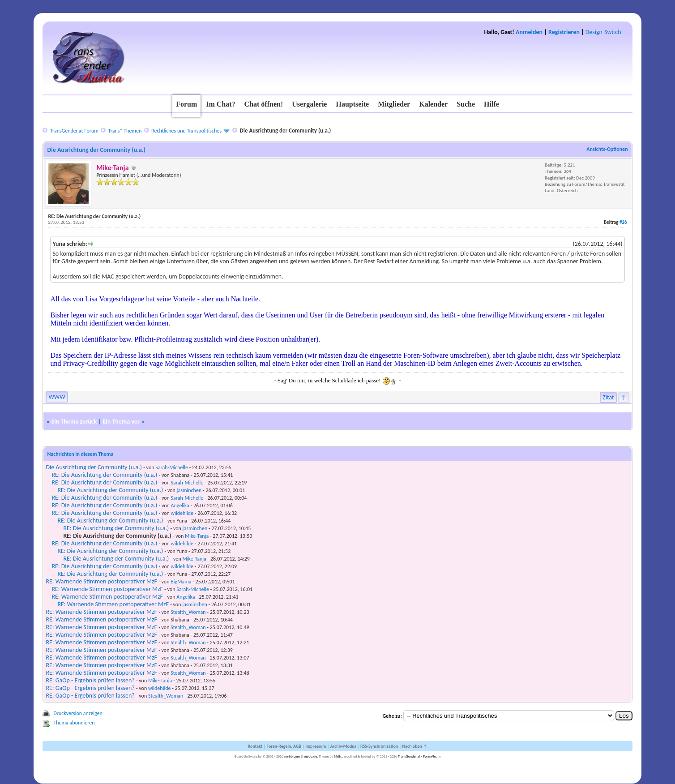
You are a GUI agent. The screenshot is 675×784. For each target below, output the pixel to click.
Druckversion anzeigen (78, 713)
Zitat (608, 397)
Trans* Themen (125, 131)
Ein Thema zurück (74, 422)
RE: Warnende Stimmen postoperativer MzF (101, 581)
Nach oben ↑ (414, 746)
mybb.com (292, 756)
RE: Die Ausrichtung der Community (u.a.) (104, 475)
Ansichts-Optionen (607, 149)
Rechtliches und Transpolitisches (186, 131)
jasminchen (189, 490)
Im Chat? (220, 104)
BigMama (181, 582)
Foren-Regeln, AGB (284, 746)
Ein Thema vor (121, 422)
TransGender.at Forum (74, 131)
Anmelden (529, 32)
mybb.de (310, 756)
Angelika (180, 506)
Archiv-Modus (343, 746)
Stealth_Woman (188, 612)
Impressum (316, 746)
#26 (623, 222)
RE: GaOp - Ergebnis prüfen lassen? (90, 680)
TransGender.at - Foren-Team (419, 756)
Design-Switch (603, 32)
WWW (57, 397)
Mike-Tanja (197, 536)
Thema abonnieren (74, 723)
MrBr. (338, 756)
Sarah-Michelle (172, 467)
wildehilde (182, 513)
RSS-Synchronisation (379, 746)
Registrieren (564, 32)
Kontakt (255, 746)
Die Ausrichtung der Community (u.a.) (94, 467)
